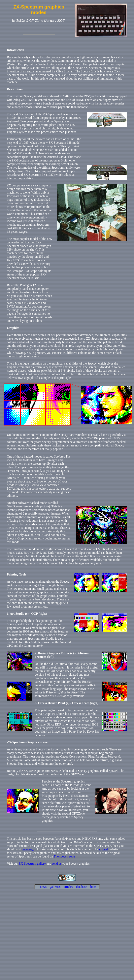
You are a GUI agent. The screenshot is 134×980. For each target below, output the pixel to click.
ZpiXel (103, 849)
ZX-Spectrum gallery (32, 864)
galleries (55, 887)
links (93, 887)
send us (57, 864)
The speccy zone (64, 856)
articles (68, 887)
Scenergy (28, 849)
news (43, 887)
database (82, 887)
